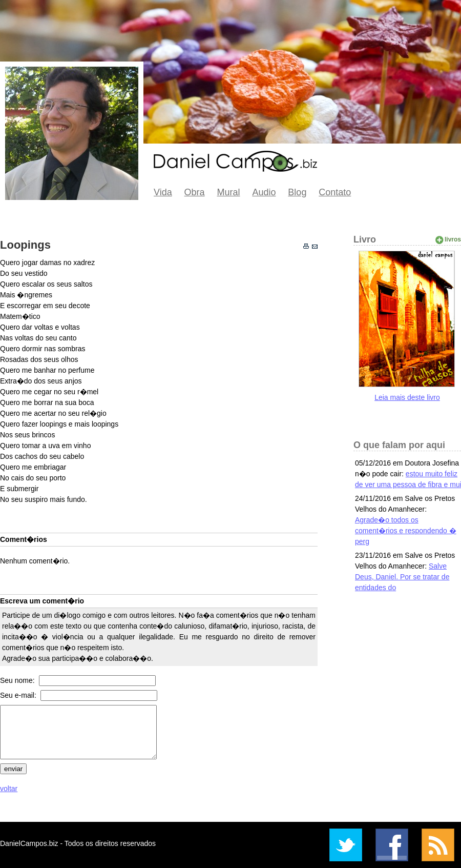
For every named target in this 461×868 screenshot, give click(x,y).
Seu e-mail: (19, 695)
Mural (229, 192)
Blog (297, 192)
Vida (163, 192)
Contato (335, 192)
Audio (264, 192)
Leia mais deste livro (407, 397)
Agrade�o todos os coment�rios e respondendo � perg (406, 531)
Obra (195, 192)
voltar (9, 789)
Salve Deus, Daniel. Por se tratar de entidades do (402, 577)
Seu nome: (18, 680)
